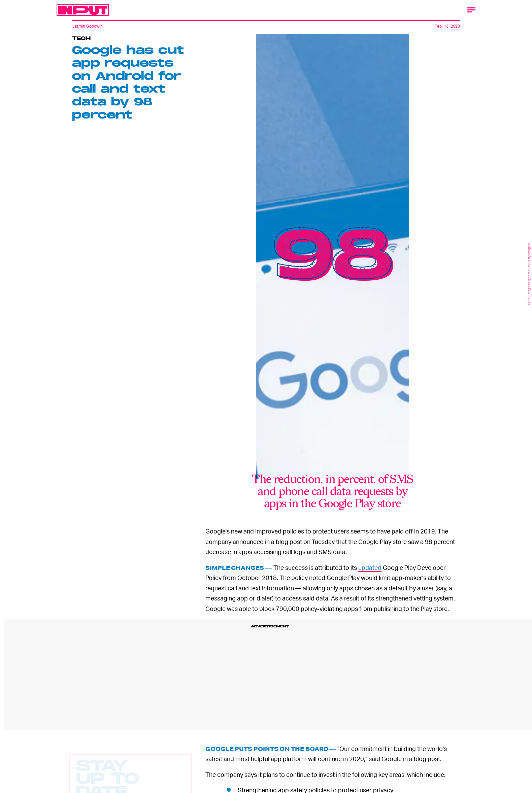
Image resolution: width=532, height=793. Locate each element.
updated (370, 567)
